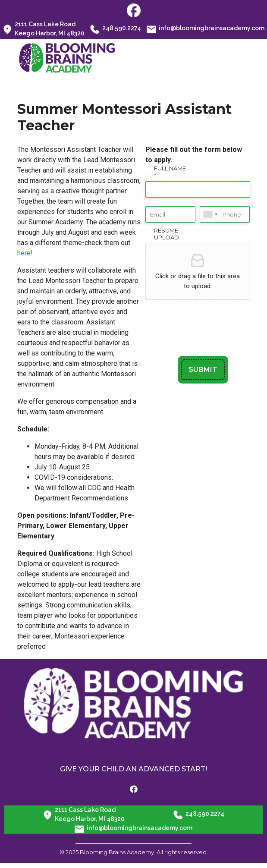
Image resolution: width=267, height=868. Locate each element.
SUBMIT (203, 370)
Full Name (170, 172)
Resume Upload (166, 234)
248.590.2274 (116, 29)
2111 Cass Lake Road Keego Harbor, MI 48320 (44, 29)
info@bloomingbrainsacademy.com (206, 29)
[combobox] (210, 214)
